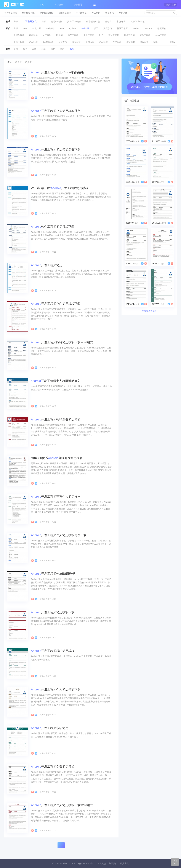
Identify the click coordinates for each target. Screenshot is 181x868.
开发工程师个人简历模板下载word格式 (62, 805)
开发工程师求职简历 (50, 728)
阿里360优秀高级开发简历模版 (57, 458)
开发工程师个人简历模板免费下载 (59, 535)
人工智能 (47, 35)
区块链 (59, 35)
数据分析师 (19, 35)
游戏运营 (144, 42)
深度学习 (108, 28)
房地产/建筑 (56, 21)
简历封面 (123, 13)
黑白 (62, 49)
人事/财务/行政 (138, 21)
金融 (44, 21)
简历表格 (110, 13)
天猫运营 (90, 42)
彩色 (72, 49)
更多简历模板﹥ (149, 311)
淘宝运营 (76, 42)
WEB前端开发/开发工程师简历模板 (60, 188)
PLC (101, 35)
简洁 (25, 49)
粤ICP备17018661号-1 (84, 863)
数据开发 (162, 28)
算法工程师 (122, 28)
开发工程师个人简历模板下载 (56, 689)
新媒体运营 (48, 42)
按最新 (18, 62)
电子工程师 (89, 35)
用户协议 (124, 863)
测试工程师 (114, 35)
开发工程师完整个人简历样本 (56, 497)
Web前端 (50, 28)
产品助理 (103, 42)
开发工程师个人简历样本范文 (56, 111)
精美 (44, 49)
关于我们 (113, 863)
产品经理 (33, 42)
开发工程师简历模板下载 (53, 612)
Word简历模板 (46, 13)
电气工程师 (73, 35)
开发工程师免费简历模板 (53, 767)
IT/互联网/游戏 (30, 21)
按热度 (28, 62)
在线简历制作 (65, 13)
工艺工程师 (19, 42)
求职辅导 (78, 5)
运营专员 (63, 42)
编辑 (155, 42)
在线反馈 (102, 863)
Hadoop (136, 28)
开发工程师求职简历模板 (53, 651)
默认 (10, 62)
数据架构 (33, 35)
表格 (34, 49)
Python (72, 28)
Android (85, 28)
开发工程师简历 (47, 265)
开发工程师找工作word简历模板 (58, 72)
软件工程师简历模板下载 (53, 227)
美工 (96, 28)
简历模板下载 (28, 13)
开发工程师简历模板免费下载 (56, 149)
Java (25, 28)
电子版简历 (81, 13)
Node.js (149, 28)
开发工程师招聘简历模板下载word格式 (62, 342)
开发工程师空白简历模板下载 (56, 304)
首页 (42, 5)
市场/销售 (121, 21)
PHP (62, 28)
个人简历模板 (11, 13)
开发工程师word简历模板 (53, 574)
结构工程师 (161, 35)
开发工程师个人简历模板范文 (56, 381)
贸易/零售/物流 (74, 21)
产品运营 (117, 42)
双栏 (53, 49)
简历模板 (59, 5)
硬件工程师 (145, 35)
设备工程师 (129, 35)
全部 (16, 21)
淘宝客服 (131, 42)
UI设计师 (37, 28)
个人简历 (96, 13)
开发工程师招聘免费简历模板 (56, 419)
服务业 (108, 21)
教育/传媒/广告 (93, 21)
